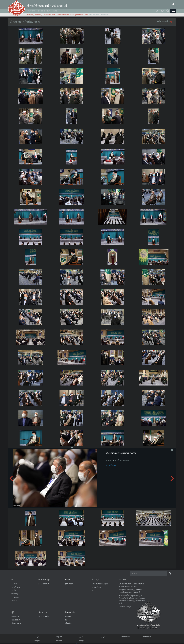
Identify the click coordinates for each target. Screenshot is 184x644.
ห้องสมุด (96, 580)
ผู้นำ (13, 612)
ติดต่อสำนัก (70, 612)
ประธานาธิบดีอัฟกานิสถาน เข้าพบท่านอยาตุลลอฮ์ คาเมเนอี (65, 15)
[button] (173, 11)
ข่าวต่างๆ (43, 612)
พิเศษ (67, 580)
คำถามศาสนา (44, 11)
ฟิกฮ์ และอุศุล (44, 580)
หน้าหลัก (31, 11)
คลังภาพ (38, 15)
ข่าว (13, 580)
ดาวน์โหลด (111, 465)
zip (171, 22)
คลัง (55, 11)
